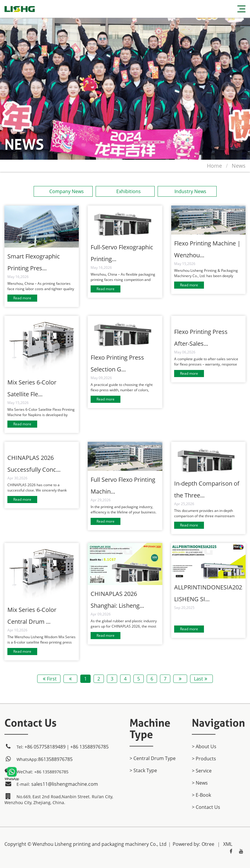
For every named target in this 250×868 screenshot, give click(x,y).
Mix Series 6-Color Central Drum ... (32, 616)
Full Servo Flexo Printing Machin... (123, 485)
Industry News (187, 191)
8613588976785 (55, 759)
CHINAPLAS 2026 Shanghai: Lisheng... (117, 600)
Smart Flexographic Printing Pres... (34, 262)
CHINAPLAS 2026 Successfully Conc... (34, 464)
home (214, 166)
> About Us (204, 746)
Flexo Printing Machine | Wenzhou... (207, 249)
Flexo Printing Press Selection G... (117, 363)
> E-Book (201, 795)
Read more (22, 298)
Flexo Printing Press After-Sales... (201, 338)
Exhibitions (125, 191)
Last (202, 679)
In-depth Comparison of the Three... (207, 489)
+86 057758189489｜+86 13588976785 (67, 747)
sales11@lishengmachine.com (65, 784)
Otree (208, 844)
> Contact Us (206, 807)
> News (200, 783)
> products (204, 759)
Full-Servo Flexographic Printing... (122, 253)
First (49, 679)
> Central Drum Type (153, 758)
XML (228, 844)
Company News (63, 191)
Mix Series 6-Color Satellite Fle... (32, 388)
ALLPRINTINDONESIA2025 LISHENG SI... (208, 593)
